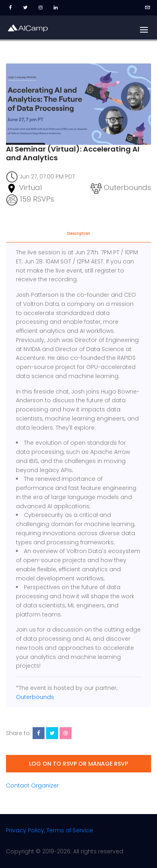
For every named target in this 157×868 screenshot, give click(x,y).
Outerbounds (35, 697)
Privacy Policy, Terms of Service (49, 830)
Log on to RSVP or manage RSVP (78, 764)
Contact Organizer (32, 785)
